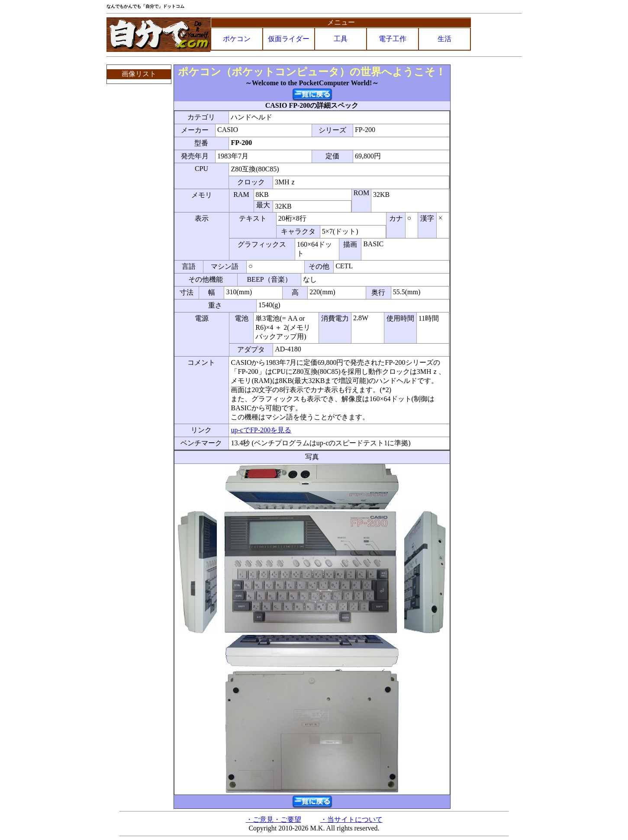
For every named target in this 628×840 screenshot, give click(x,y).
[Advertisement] (487, 194)
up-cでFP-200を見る (261, 430)
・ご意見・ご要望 (274, 819)
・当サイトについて (351, 819)
